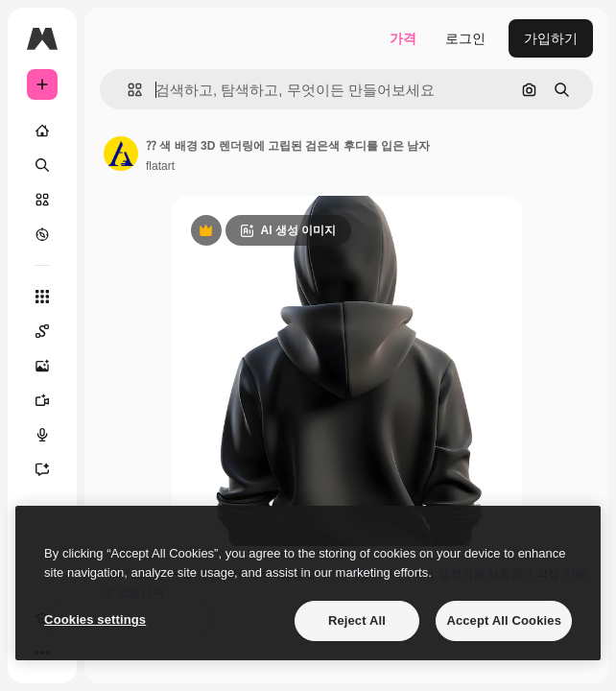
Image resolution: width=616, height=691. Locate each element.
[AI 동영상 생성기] (42, 400)
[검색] (42, 165)
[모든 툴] (42, 297)
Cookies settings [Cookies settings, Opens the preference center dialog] (95, 620)
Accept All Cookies (504, 620)
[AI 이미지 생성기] (42, 366)
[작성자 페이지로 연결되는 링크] (121, 154)
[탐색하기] (42, 234)
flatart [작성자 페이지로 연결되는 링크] (160, 166)
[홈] (42, 131)
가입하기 (551, 38)
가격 (403, 38)
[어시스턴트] (42, 469)
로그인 (465, 38)
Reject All (357, 620)
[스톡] (42, 200)
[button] (127, 90)
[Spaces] (42, 331)
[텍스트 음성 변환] (42, 435)
